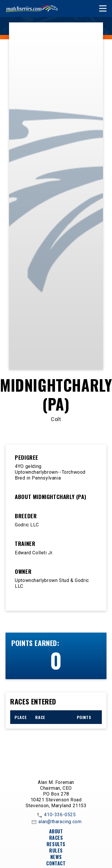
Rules (56, 851)
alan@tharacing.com (56, 822)
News (56, 857)
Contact (56, 863)
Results (56, 844)
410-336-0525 (56, 815)
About (56, 831)
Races (56, 838)
